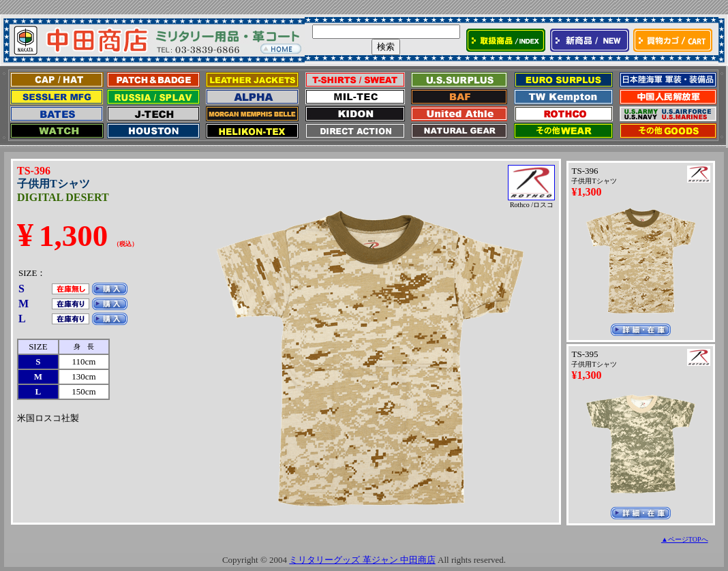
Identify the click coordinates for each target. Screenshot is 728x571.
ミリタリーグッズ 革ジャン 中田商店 (362, 560)
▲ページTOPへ (685, 539)
